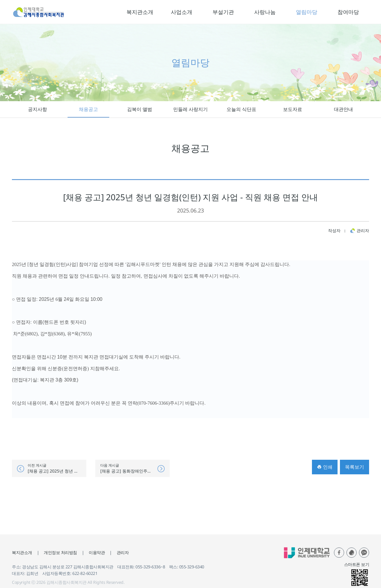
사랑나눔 (265, 12)
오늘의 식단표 (241, 109)
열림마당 (307, 12)
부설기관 (223, 12)
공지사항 (38, 109)
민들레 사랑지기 (190, 109)
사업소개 (182, 12)
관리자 (123, 552)
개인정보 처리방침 (60, 552)
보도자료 (293, 109)
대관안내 (343, 109)
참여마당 (348, 12)
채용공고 (88, 109)
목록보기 (355, 467)
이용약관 (97, 552)
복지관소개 (140, 12)
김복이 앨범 (140, 109)
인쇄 (325, 467)
